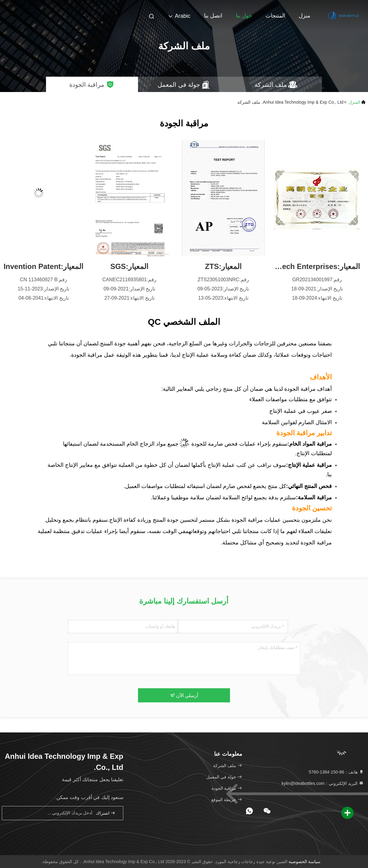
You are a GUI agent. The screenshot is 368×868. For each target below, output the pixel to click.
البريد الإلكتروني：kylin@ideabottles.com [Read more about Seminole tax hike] (323, 783)
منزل (305, 16)
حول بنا (244, 16)
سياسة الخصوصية (305, 862)
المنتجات (275, 16)
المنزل (355, 102)
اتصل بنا (213, 16)
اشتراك (106, 813)
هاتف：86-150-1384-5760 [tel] (336, 772)
